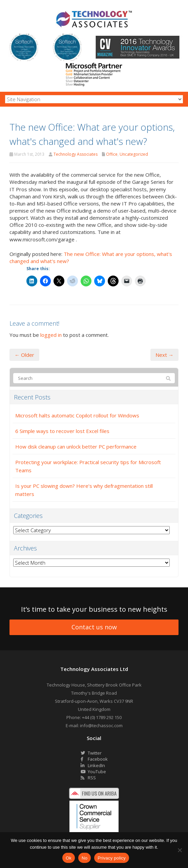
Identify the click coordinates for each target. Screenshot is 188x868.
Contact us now (94, 627)
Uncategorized (134, 154)
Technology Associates (76, 154)
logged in (51, 335)
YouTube (93, 772)
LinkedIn (93, 765)
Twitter (91, 753)
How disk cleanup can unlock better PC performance (76, 447)
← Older (24, 355)
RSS (88, 778)
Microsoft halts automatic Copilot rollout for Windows (77, 415)
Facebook (94, 759)
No (85, 858)
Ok (69, 858)
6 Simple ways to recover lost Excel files (62, 431)
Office (112, 154)
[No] (180, 850)
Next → (164, 355)
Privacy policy (112, 858)
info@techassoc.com (101, 725)
